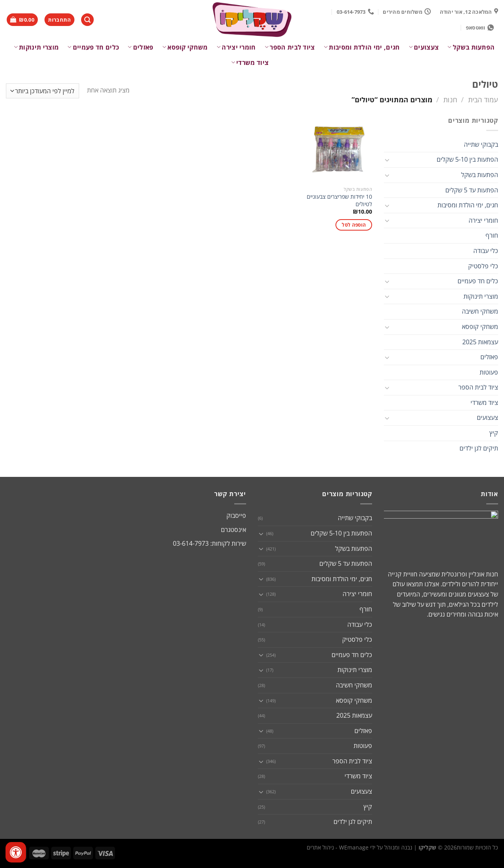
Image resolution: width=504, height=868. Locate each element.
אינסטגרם (233, 530)
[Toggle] (387, 160)
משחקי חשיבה (480, 311)
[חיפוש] (87, 20)
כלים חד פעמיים (93, 47)
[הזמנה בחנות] (43, 91)
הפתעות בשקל (471, 47)
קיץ (494, 433)
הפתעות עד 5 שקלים (472, 190)
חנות (450, 99)
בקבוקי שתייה (481, 144)
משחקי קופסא (185, 47)
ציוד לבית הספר (290, 47)
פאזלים (140, 47)
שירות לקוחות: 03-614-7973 (209, 543)
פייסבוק (236, 515)
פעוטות (489, 372)
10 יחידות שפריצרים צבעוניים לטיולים (339, 200)
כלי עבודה (486, 251)
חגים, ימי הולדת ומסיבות (362, 47)
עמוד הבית (483, 99)
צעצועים (424, 47)
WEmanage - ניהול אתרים (338, 847)
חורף (492, 235)
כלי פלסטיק (483, 266)
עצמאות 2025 (480, 342)
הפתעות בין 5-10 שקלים (467, 159)
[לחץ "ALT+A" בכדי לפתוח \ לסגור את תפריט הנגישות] (16, 852)
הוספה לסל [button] (354, 225)
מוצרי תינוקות (36, 47)
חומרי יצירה (236, 47)
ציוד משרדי (250, 63)
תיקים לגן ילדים (479, 448)
